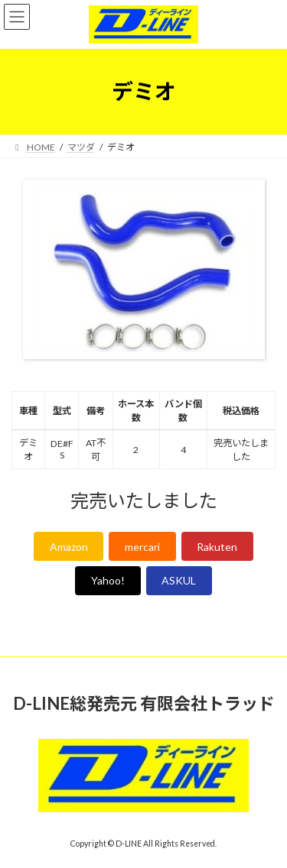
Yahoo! (108, 580)
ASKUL (179, 580)
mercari (142, 547)
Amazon (69, 547)
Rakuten (217, 547)
